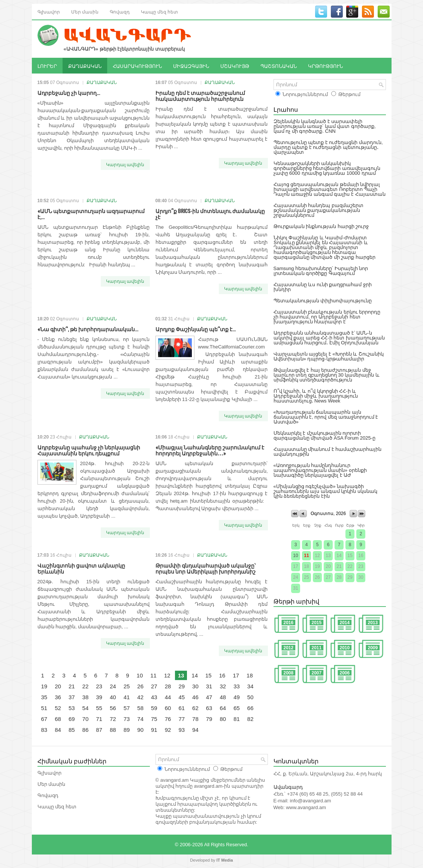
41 (127, 697)
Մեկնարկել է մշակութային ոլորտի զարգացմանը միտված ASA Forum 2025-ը (325, 436)
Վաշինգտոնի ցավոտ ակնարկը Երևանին (81, 568)
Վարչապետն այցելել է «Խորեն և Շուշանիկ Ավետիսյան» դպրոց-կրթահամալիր (329, 356)
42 (140, 697)
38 (86, 697)
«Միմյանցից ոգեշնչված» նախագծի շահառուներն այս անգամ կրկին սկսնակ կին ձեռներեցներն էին (325, 491)
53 (72, 708)
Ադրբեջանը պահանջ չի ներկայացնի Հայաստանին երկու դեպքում (89, 450)
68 (58, 719)
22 (86, 686)
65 (237, 708)
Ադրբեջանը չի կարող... (69, 92)
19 (44, 686)
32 (223, 686)
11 (153, 675)
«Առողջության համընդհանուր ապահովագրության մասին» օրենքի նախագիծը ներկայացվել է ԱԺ (320, 470)
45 (182, 697)
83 (44, 730)
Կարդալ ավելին (125, 165)
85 (72, 730)
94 (195, 730)
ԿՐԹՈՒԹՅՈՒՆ (325, 66)
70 (86, 719)
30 (195, 686)
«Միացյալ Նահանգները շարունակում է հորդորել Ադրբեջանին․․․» (210, 450)
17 (236, 675)
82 (250, 719)
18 (250, 675)
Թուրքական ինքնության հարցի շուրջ (321, 226)
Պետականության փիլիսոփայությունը (323, 301)
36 (58, 697)
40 (113, 697)
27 (154, 686)
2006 (345, 673)
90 (140, 730)
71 (99, 719)
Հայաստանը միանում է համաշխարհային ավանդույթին (328, 452)
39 (99, 697)
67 (44, 719)
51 (44, 708)
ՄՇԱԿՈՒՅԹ (235, 66)
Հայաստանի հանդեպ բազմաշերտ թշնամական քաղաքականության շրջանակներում (318, 210)
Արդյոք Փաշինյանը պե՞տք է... (196, 329)
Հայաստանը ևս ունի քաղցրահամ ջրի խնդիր (323, 287)
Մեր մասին (85, 11)
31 (209, 686)
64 (223, 708)
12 (167, 675)
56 (113, 708)
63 (209, 708)
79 (209, 719)
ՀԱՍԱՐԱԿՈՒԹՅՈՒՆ (137, 66)
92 (168, 730)
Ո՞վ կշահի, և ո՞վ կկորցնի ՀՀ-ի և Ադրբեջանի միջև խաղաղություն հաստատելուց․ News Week (316, 396)
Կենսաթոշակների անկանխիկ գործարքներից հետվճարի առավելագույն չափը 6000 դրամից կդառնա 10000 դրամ (327, 168)
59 (154, 708)
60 (168, 708)
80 (223, 719)
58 (140, 708)
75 (154, 719)
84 (58, 730)
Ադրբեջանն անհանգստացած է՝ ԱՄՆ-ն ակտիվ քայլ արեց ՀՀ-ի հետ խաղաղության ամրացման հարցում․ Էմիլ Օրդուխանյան (329, 338)
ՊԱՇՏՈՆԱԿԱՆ (279, 66)
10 (140, 675)
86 (86, 730)
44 (168, 697)
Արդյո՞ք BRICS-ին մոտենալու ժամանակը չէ (210, 214)
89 (127, 730)
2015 (317, 623)
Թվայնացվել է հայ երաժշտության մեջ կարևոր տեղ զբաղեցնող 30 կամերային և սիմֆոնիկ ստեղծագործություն (327, 375)
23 (99, 686)
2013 (373, 623)
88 (113, 730)
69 (72, 719)
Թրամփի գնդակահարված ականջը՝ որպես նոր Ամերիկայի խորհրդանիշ (206, 568)
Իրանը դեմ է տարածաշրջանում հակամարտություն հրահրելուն (200, 95)
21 (72, 686)
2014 (345, 623)
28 (168, 686)
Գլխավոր (49, 11)
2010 (345, 648)
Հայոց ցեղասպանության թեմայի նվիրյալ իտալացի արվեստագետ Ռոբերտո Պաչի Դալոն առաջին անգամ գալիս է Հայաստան (330, 189)
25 (127, 686)
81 (237, 719)
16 (222, 675)
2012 (289, 648)
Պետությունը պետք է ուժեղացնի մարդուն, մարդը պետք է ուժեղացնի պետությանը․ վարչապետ (328, 147)
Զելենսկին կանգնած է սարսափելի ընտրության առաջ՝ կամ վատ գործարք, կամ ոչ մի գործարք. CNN (325, 126)
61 (182, 708)
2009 (373, 648)
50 (250, 697)
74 (140, 719)
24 (113, 686)
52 (58, 708)
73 (127, 719)
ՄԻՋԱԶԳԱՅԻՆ (191, 66)
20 (58, 686)
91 (154, 730)
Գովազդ (120, 11)
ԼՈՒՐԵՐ (47, 66)
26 (140, 686)
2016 (289, 623)
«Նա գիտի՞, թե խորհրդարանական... (88, 329)
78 (195, 719)
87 (99, 730)
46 (195, 697)
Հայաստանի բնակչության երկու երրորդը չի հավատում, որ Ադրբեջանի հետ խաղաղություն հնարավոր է (327, 317)
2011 (317, 648)
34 (250, 686)
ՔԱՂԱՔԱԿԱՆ (85, 66)
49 (237, 697)
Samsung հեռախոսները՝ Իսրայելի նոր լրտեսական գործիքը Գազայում (321, 271)
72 (113, 719)
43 (154, 697)
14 (195, 675)
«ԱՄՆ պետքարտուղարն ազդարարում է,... (91, 214)
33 (237, 686)
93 (182, 730)
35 (44, 697)
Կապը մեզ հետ (159, 11)
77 (182, 719)
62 (195, 708)
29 (182, 686)
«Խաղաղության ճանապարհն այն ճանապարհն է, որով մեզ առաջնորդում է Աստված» (326, 417)
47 (209, 697)
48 (223, 697)
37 (72, 697)
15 (209, 675)
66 (250, 708)
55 (99, 708)
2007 (317, 673)
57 (127, 708)
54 (86, 708)
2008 (289, 673)
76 (168, 719)
